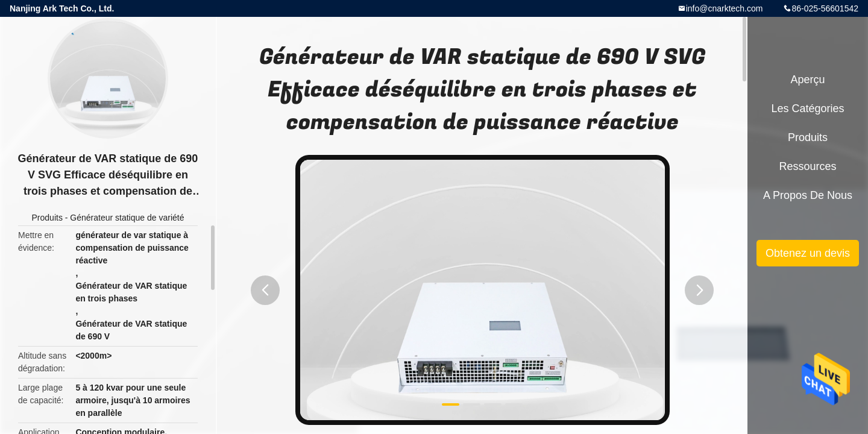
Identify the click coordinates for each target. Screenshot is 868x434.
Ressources (807, 166)
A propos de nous (808, 195)
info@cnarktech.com (725, 8)
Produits (47, 218)
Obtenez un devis (808, 253)
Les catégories (807, 108)
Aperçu (807, 80)
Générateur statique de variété (127, 218)
